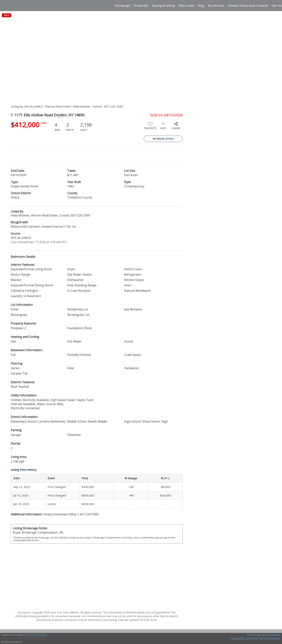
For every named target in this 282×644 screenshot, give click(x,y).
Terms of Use (254, 635)
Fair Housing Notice (270, 638)
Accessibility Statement (244, 638)
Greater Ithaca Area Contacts (248, 6)
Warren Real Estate (36, 635)
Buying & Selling (163, 6)
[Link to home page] (5, 6)
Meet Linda (186, 6)
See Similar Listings (163, 139)
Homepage (122, 6)
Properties (141, 6)
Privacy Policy (273, 635)
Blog (201, 6)
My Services (216, 6)
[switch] (150, 127)
